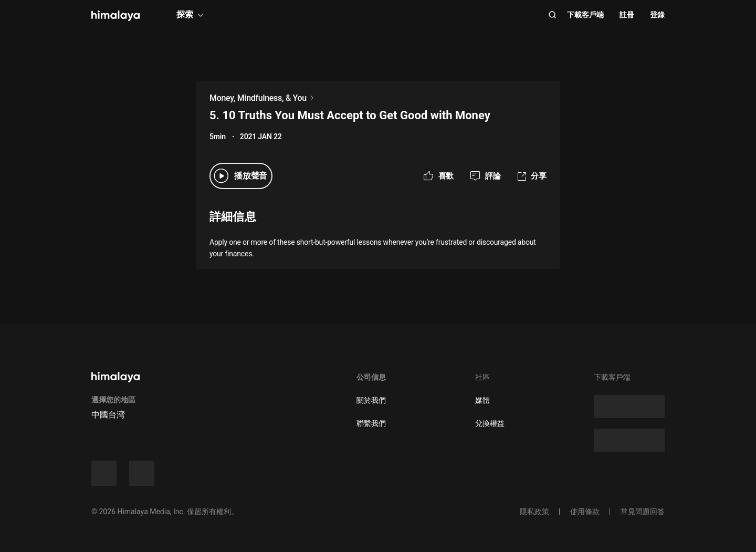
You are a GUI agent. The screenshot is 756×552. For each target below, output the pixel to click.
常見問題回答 (643, 512)
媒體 (482, 400)
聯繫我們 (371, 423)
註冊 (627, 15)
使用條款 (585, 512)
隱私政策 (534, 512)
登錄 (657, 15)
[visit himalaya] (115, 16)
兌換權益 (490, 423)
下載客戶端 (585, 15)
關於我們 (371, 400)
